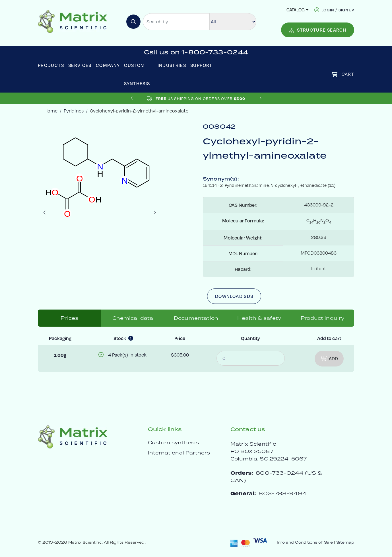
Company (108, 65)
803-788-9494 (282, 493)
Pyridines (74, 111)
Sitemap (345, 542)
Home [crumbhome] (51, 111)
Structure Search (318, 30)
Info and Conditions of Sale (305, 542)
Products (51, 65)
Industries (172, 65)
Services (80, 65)
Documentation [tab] (196, 318)
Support (201, 65)
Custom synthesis (173, 443)
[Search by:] (176, 22)
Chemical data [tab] (133, 318)
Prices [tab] (69, 318)
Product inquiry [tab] (322, 318)
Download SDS (234, 296)
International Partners (179, 453)
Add (329, 359)
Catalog (296, 10)
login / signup (338, 10)
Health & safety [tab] (259, 318)
